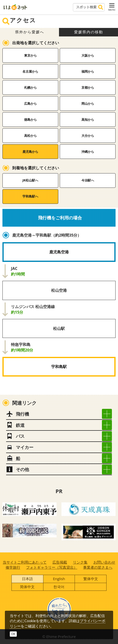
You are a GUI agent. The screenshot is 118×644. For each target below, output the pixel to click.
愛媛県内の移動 (89, 32)
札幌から (30, 87)
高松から (30, 136)
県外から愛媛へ (30, 32)
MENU (112, 7)
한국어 (59, 587)
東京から (30, 55)
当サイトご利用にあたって (25, 562)
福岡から (88, 71)
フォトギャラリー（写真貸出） (52, 567)
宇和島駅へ (30, 196)
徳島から (30, 120)
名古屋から (30, 71)
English (59, 579)
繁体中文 (91, 579)
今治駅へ (88, 180)
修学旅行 (13, 567)
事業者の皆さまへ (98, 567)
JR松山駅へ (30, 180)
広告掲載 (60, 562)
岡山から (88, 103)
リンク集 (80, 562)
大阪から (88, 55)
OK (13, 634)
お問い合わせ (104, 562)
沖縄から (88, 152)
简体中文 (27, 587)
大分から (88, 136)
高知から (88, 120)
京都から (88, 87)
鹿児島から (30, 152)
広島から (30, 103)
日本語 (27, 579)
